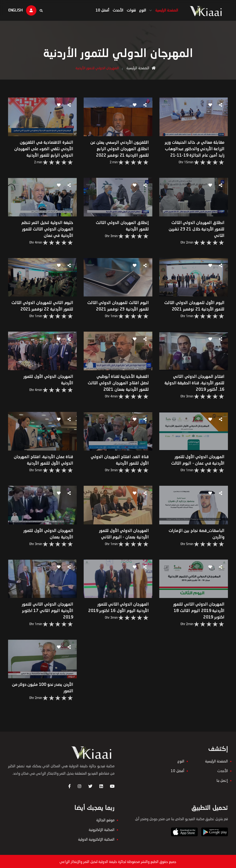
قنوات (127, 11)
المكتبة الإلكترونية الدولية (96, 852)
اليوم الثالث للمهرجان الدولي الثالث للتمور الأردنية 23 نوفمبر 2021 (122, 311)
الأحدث (114, 11)
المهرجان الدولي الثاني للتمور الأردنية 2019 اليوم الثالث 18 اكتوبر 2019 (196, 615)
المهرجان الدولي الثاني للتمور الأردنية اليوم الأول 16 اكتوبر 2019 (122, 615)
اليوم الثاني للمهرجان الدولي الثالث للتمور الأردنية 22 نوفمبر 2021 (48, 311)
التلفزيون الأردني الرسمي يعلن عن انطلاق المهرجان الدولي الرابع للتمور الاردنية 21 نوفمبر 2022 (119, 153)
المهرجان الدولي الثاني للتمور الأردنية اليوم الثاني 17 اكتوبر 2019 (49, 615)
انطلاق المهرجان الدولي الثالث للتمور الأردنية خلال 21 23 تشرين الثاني (194, 232)
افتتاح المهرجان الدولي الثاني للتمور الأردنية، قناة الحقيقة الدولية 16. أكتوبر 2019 (196, 390)
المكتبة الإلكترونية (102, 842)
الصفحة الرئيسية (163, 11)
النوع (139, 11)
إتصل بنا (219, 786)
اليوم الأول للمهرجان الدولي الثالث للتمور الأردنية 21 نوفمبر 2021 (195, 311)
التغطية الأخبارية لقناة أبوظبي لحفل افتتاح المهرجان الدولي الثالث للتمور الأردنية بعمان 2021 (120, 390)
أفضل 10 (98, 11)
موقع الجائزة (105, 833)
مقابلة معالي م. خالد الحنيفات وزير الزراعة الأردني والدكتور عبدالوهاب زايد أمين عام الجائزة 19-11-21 (192, 153)
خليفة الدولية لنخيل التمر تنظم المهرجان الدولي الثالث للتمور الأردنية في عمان (48, 232)
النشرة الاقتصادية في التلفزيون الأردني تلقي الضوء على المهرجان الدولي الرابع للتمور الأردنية (45, 153)
